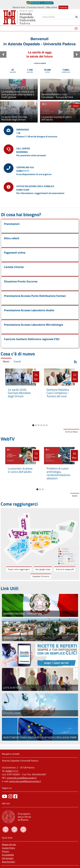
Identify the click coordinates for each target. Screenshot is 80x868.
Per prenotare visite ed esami (31, 155)
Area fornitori (8, 862)
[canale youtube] (5, 796)
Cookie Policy (8, 848)
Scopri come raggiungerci (19, 569)
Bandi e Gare (19, 7)
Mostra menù (76, 27)
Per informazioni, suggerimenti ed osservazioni (40, 193)
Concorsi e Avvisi (36, 7)
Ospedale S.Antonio (41, 576)
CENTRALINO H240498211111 (25, 169)
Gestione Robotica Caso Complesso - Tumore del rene (58, 393)
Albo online (52, 7)
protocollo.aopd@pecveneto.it (22, 778)
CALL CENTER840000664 (23, 150)
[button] (3, 54)
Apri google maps (43, 569)
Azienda (63, 7)
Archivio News (71, 432)
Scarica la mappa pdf (65, 569)
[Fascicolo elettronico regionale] (40, 655)
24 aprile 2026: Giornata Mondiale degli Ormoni (19, 393)
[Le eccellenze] (40, 705)
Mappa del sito (9, 844)
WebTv (75, 496)
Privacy (6, 851)
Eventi (17, 361)
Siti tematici (8, 858)
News (6, 361)
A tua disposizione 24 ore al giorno (34, 174)
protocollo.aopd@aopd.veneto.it (25, 781)
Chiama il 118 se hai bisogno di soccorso (37, 136)
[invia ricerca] (77, 17)
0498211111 (12, 771)
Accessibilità (8, 855)
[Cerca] (57, 17)
